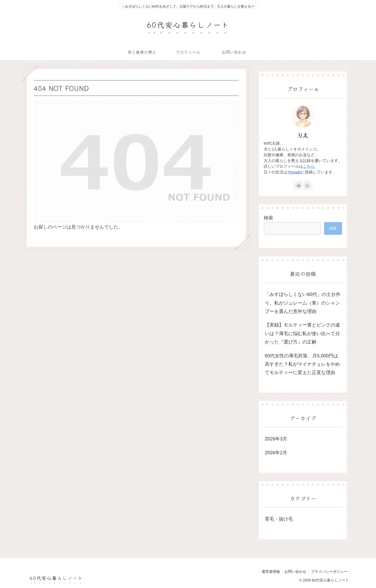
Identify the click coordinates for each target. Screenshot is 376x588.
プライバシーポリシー (329, 572)
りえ (303, 135)
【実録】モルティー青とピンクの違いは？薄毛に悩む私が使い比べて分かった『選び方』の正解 (302, 333)
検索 (268, 218)
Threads (294, 172)
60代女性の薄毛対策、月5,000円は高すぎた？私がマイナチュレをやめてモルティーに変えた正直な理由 (302, 364)
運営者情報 (268, 572)
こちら (309, 166)
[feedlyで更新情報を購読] (298, 185)
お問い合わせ (294, 572)
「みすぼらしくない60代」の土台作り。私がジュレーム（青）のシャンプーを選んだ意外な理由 (303, 303)
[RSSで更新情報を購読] (307, 185)
